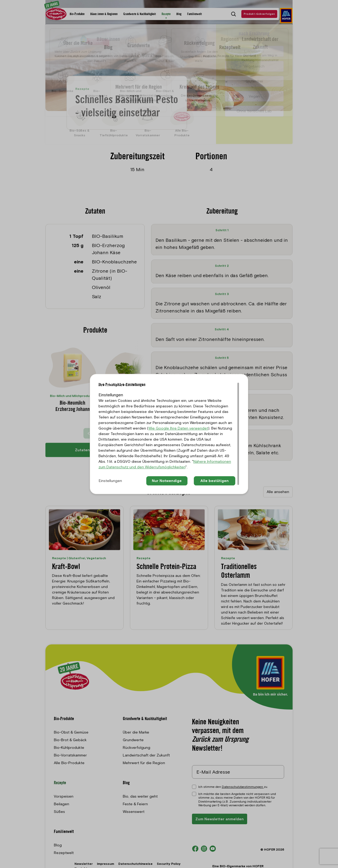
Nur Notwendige (167, 481)
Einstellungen (110, 481)
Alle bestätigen (215, 481)
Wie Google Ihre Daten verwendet (178, 428)
